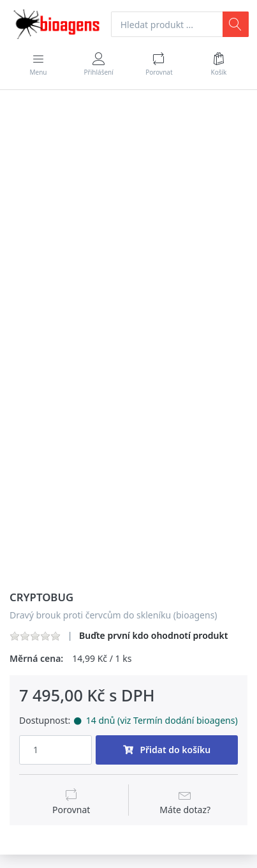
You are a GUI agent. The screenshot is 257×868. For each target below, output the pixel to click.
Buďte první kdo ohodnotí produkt (153, 635)
